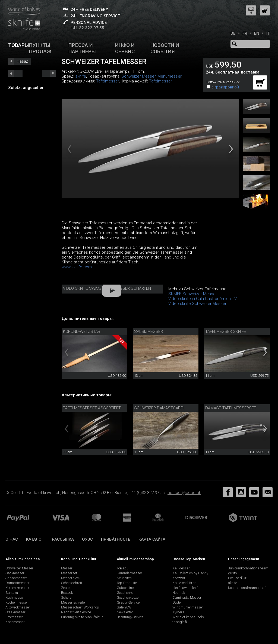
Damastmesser (18, 583)
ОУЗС (87, 539)
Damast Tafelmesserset (231, 408)
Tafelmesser (108, 81)
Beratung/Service (130, 617)
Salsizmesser (149, 331)
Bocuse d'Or (237, 578)
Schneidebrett (72, 583)
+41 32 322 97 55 (87, 28)
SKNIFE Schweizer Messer (193, 294)
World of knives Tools (188, 617)
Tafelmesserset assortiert (92, 408)
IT (268, 33)
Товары (19, 45)
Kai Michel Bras (184, 583)
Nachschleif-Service (76, 612)
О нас (12, 539)
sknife (81, 76)
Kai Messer (181, 568)
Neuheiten (124, 578)
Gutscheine (125, 588)
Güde (176, 602)
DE (233, 33)
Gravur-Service (128, 602)
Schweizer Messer (138, 76)
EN (257, 33)
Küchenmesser (17, 602)
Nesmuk (179, 593)
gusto (232, 573)
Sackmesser (15, 573)
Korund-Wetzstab (82, 331)
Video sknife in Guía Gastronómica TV (203, 299)
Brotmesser (14, 617)
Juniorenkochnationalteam (248, 568)
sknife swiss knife (186, 588)
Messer (67, 568)
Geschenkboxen (129, 597)
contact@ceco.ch (184, 493)
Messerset (69, 573)
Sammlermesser (129, 573)
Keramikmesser (18, 588)
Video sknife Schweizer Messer (197, 304)
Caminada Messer (187, 597)
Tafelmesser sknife (226, 331)
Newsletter (125, 612)
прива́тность (116, 539)
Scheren (67, 597)
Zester (66, 588)
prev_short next (49, 73)
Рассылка (63, 539)
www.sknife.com (77, 267)
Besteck (67, 593)
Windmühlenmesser (188, 607)
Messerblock (71, 578)
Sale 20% (124, 607)
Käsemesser (15, 622)
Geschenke (125, 593)
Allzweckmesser (18, 607)
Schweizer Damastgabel (159, 408)
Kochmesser (15, 597)
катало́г (35, 539)
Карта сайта (152, 539)
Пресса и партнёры (82, 48)
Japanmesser (16, 578)
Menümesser (169, 76)
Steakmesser (15, 612)
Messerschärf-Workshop (80, 607)
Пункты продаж (40, 48)
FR (245, 33)
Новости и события (165, 48)
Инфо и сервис (125, 48)
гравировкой (227, 87)
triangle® (180, 622)
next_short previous (15, 73)
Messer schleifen (74, 602)
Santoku (12, 593)
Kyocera (179, 612)
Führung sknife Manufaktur (82, 617)
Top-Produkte (127, 583)
